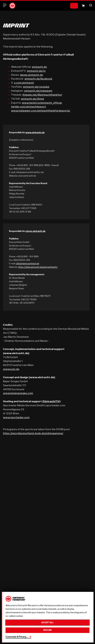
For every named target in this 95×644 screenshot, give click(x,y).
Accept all (47, 623)
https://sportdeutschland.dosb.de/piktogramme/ (33, 433)
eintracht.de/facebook (38, 79)
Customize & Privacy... (17, 637)
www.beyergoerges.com (18, 393)
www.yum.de (11, 369)
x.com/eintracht (24, 83)
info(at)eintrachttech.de (27, 263)
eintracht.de (39, 67)
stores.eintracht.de (32, 75)
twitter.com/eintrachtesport (28, 106)
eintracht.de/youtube (36, 87)
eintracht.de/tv (36, 71)
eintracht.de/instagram (38, 91)
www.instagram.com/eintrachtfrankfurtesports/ (41, 111)
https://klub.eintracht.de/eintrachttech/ (38, 267)
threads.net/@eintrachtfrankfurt (42, 95)
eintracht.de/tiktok (33, 99)
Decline (47, 630)
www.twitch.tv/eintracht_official (42, 103)
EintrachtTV (51, 401)
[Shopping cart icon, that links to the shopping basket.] (83, 6)
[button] (91, 5)
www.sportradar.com (16, 417)
